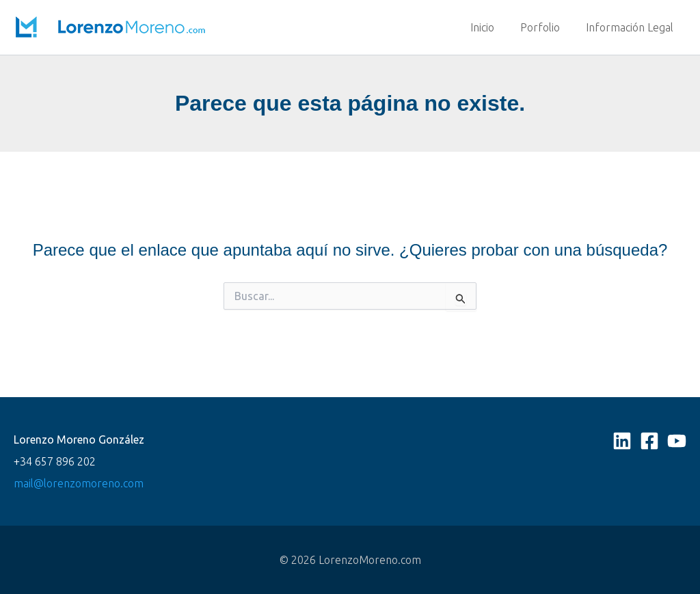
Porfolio (546, 27)
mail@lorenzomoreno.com (79, 483)
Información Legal (632, 27)
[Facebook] (649, 441)
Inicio (493, 27)
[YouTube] (677, 441)
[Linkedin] (622, 441)
